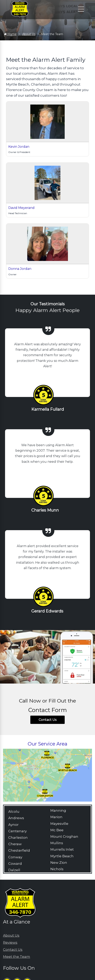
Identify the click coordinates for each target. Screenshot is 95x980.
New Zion (59, 863)
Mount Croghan (64, 837)
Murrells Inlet (62, 849)
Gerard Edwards (47, 611)
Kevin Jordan (19, 147)
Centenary (17, 831)
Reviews (10, 942)
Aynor (13, 825)
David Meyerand (21, 208)
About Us (29, 34)
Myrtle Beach (62, 856)
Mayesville (59, 824)
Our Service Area (47, 744)
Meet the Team (17, 957)
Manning (58, 810)
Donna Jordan (20, 269)
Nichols (57, 869)
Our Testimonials (48, 304)
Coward (15, 864)
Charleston (18, 838)
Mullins (57, 843)
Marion (56, 817)
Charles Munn (45, 510)
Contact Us (47, 720)
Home (10, 34)
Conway (15, 857)
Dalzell (14, 870)
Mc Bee (57, 830)
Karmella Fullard (48, 409)
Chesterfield (19, 850)
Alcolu (14, 811)
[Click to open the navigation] (81, 9)
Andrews (16, 818)
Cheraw (15, 844)
